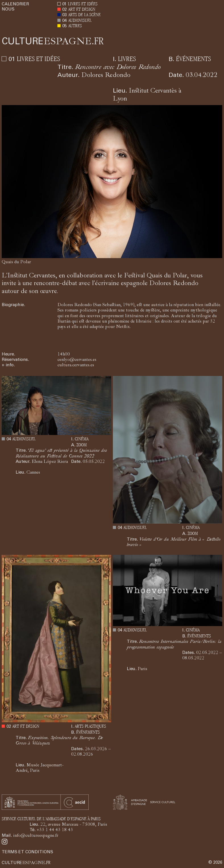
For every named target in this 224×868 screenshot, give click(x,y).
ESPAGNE (53, 42)
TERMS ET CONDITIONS (27, 852)
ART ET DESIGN (82, 10)
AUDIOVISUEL (80, 21)
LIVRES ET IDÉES (83, 4)
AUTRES (75, 26)
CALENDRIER (15, 4)
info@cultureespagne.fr (36, 836)
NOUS (8, 10)
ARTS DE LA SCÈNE (84, 15)
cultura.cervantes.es (76, 365)
